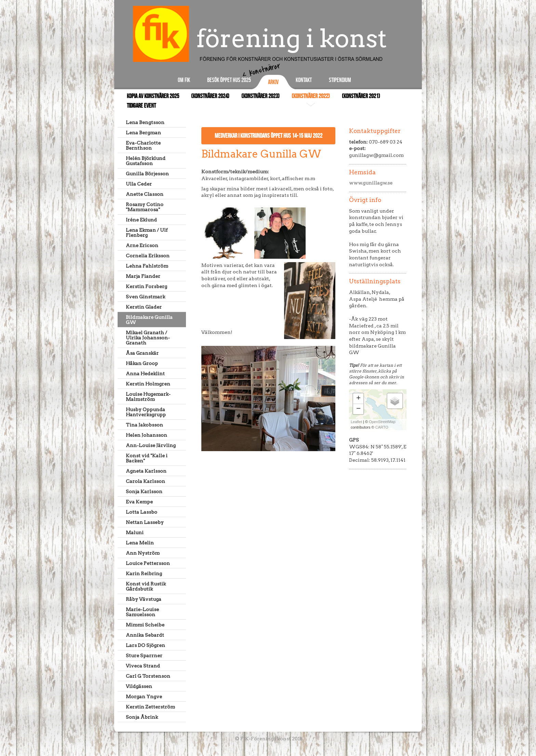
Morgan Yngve (144, 697)
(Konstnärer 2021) (361, 96)
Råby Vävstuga (144, 599)
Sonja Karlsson (144, 491)
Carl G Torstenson (148, 676)
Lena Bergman (143, 133)
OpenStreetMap (382, 422)
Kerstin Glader (144, 307)
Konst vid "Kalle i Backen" (147, 458)
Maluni (135, 532)
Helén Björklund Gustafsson (146, 161)
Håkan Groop (142, 363)
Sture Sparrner (144, 656)
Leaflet (356, 422)
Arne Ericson (142, 245)
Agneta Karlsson (146, 471)
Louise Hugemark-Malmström (148, 397)
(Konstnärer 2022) (311, 96)
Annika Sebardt (145, 635)
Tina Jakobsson (144, 425)
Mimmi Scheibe (145, 625)
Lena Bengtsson (145, 122)
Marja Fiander (143, 276)
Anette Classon (145, 194)
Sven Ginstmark (145, 297)
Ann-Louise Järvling (151, 445)
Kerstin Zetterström (150, 707)
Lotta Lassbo (142, 512)
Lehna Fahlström (147, 266)
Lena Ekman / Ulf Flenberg (147, 233)
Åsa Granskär (142, 353)
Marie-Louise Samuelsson (142, 612)
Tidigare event (141, 106)
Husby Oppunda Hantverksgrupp (146, 412)
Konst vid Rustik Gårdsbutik (146, 586)
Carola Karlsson (145, 481)
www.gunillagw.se (371, 183)
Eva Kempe (139, 502)
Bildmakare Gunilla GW (149, 320)
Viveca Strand (143, 666)
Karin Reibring (144, 573)
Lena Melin (140, 543)
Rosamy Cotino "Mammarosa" (145, 207)
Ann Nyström (143, 553)
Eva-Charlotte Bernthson (143, 145)
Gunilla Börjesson (147, 174)
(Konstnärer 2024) (210, 96)
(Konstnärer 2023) (260, 96)
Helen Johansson (146, 435)
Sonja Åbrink (142, 717)
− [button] (358, 409)
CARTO (382, 427)
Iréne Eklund (141, 220)
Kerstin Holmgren (148, 384)
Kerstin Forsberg (146, 286)
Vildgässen (139, 686)
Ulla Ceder (139, 184)
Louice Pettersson (148, 563)
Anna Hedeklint (145, 374)
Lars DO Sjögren (145, 645)
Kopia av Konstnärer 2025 (153, 96)
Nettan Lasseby (145, 522)
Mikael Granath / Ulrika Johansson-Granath (148, 338)
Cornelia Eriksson (148, 256)
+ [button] (358, 399)
